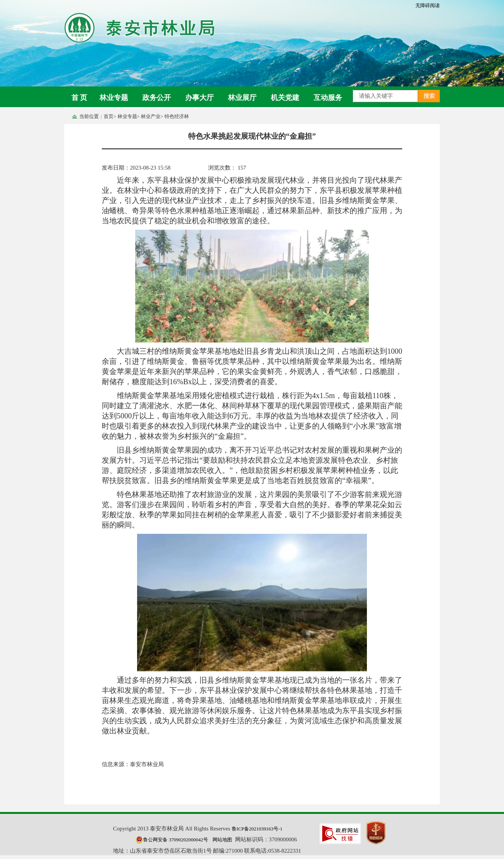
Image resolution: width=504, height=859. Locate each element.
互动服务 (328, 98)
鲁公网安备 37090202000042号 (172, 840)
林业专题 (114, 98)
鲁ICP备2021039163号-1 (257, 829)
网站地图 (222, 840)
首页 (109, 116)
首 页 (79, 98)
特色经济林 (177, 116)
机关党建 (285, 98)
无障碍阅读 (428, 5)
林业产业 (151, 116)
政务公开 (157, 98)
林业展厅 (242, 98)
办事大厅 (199, 98)
